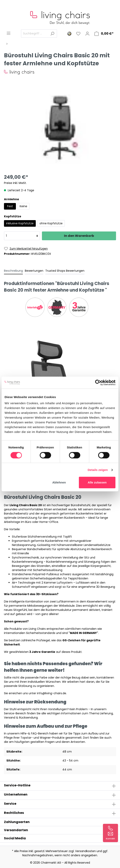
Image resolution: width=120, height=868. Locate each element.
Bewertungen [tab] (34, 271)
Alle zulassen (97, 482)
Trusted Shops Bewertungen (65, 271)
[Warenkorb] (104, 34)
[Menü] (9, 33)
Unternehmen (16, 794)
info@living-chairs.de (52, 693)
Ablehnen (59, 482)
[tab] (13, 271)
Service (10, 804)
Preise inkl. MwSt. (15, 183)
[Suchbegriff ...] (34, 34)
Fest (10, 206)
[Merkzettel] (78, 34)
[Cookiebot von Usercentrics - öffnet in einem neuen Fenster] (98, 383)
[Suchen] (52, 34)
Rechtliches (14, 813)
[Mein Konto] (87, 34)
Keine (23, 206)
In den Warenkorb (79, 236)
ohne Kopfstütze (51, 223)
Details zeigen (98, 470)
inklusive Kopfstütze (20, 223)
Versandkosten (85, 851)
